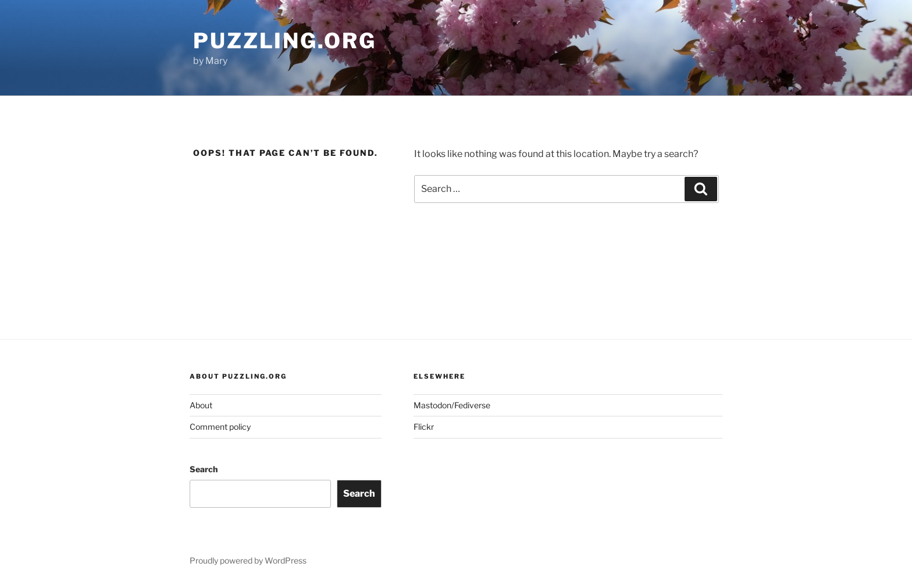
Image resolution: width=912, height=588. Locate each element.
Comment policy (220, 427)
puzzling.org (285, 41)
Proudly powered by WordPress (248, 560)
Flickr (424, 427)
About (201, 405)
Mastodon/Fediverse (452, 405)
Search (204, 469)
